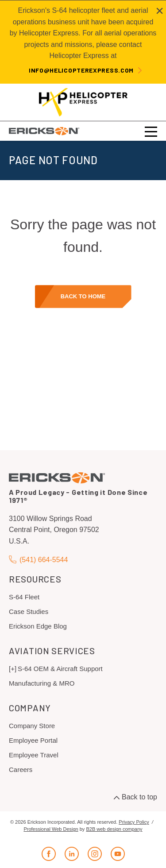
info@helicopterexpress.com (81, 70)
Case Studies (29, 611)
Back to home (83, 296)
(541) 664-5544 (38, 560)
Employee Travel (34, 755)
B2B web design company (114, 829)
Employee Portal (33, 740)
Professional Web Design (51, 829)
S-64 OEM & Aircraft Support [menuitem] (60, 669)
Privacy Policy (134, 822)
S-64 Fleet (24, 597)
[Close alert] (160, 11)
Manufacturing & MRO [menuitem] (42, 683)
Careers (21, 770)
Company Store (32, 726)
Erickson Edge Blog (38, 626)
